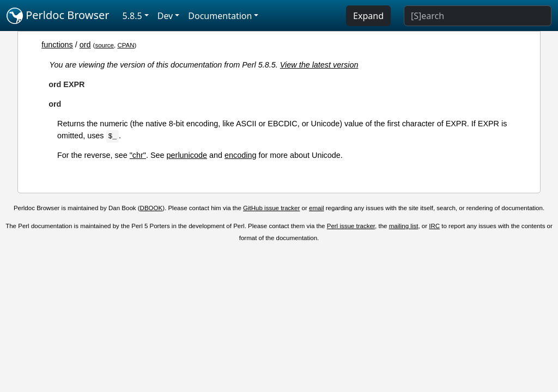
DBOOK (151, 208)
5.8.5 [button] (132, 16)
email (317, 208)
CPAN (126, 45)
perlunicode (187, 155)
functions (57, 45)
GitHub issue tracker (271, 208)
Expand (368, 16)
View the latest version (319, 65)
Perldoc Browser (58, 16)
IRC (434, 226)
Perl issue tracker (351, 226)
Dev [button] (165, 16)
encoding (240, 155)
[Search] (478, 16)
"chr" (138, 155)
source (104, 45)
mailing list (404, 226)
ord (85, 45)
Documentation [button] (220, 16)
